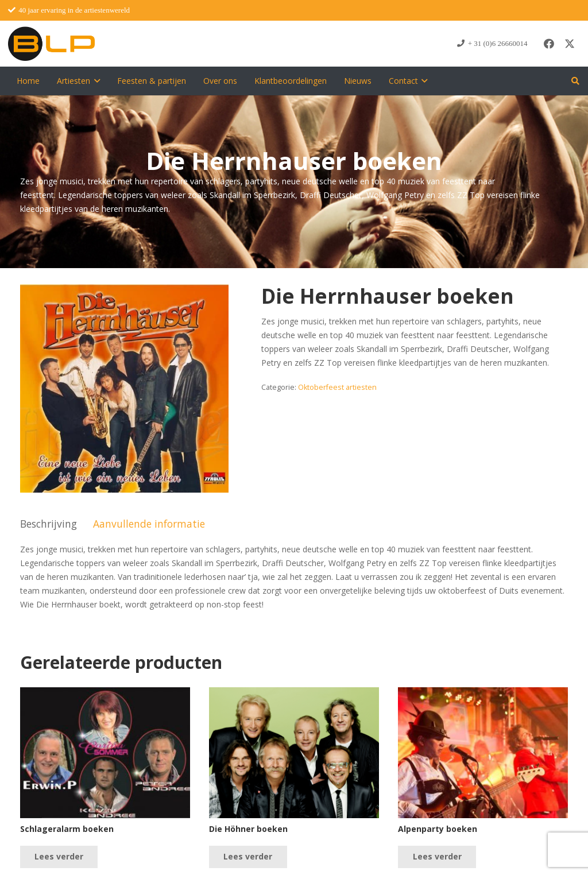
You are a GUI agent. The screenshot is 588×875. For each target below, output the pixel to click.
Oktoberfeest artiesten (337, 387)
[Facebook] (549, 44)
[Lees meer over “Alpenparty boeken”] (437, 857)
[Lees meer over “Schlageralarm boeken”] (59, 857)
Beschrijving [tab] (49, 524)
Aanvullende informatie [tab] (149, 524)
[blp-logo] (51, 44)
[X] (570, 44)
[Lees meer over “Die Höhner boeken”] (248, 857)
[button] (95, 81)
